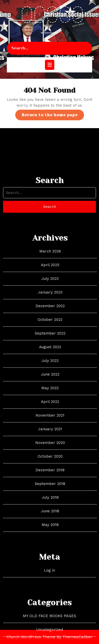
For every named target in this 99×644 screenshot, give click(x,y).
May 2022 (50, 421)
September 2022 (50, 366)
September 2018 (50, 516)
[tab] (50, 65)
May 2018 (50, 557)
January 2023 (50, 325)
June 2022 (50, 407)
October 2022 (50, 352)
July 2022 (50, 393)
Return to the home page (53, 116)
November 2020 (50, 475)
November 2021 (50, 448)
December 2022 (50, 339)
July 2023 (50, 311)
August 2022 (50, 380)
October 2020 (50, 489)
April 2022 (50, 434)
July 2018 (50, 530)
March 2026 (50, 284)
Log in (49, 603)
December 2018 (50, 503)
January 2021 (50, 462)
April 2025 (50, 298)
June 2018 (50, 544)
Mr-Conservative (49, 33)
